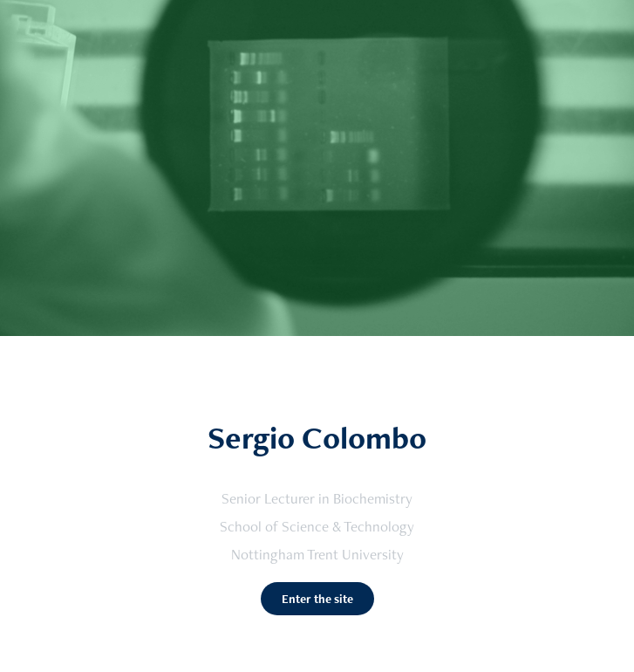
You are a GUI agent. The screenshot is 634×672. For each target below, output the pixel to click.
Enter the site (317, 599)
